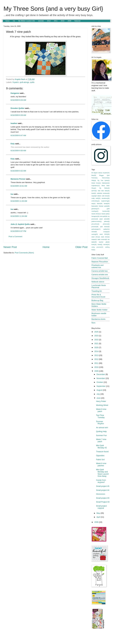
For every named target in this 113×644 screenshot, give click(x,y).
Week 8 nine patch (101, 410)
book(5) (94, 193)
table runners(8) (102, 239)
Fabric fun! (100, 459)
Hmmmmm (101, 494)
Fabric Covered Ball (100, 258)
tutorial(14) (106, 244)
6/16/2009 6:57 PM (18, 231)
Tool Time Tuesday (100, 416)
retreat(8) (94, 232)
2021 (97, 343)
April (99, 517)
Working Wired (102, 405)
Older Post (81, 247)
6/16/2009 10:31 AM (19, 186)
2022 (97, 340)
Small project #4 (103, 490)
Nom (93, 323)
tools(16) (94, 244)
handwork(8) (106, 211)
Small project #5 (103, 486)
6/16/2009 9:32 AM (18, 171)
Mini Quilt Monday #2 (101, 447)
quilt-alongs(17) (96, 229)
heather (14, 123)
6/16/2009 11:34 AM (19, 216)
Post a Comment (15, 237)
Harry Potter (101, 401)
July (98, 394)
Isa (12, 194)
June (99, 398)
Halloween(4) (106, 183)
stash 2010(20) (105, 234)
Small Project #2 (103, 502)
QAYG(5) (94, 191)
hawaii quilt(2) (105, 214)
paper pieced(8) (104, 219)
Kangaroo (15, 93)
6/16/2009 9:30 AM (18, 151)
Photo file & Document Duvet (98, 296)
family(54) (107, 204)
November (101, 378)
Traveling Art (97, 291)
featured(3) (95, 206)
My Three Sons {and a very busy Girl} (53, 9)
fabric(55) (100, 204)
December (101, 374)
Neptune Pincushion (100, 262)
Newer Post (10, 247)
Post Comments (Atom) (24, 253)
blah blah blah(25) (104, 191)
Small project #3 (103, 498)
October (100, 382)
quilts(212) (106, 229)
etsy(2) (93, 204)
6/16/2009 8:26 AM (18, 100)
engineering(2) (105, 201)
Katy (13, 144)
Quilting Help (101, 431)
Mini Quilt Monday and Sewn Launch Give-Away (102, 473)
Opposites (100, 456)
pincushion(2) (95, 224)
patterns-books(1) (97, 221)
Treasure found (102, 452)
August (100, 390)
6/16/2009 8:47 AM (18, 135)
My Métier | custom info (27, 21)
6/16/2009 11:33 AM (19, 201)
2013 (97, 355)
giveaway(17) (95, 209)
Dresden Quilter (17, 108)
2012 (49, 21)
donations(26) (106, 198)
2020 (97, 347)
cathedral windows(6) (103, 193)
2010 (63, 21)
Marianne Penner (18, 179)
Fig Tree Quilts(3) (103, 180)
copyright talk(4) (96, 196)
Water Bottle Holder (99, 310)
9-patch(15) (106, 173)
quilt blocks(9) (105, 227)
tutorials (41, 21)
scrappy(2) (106, 232)
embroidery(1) (95, 201)
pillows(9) (107, 221)
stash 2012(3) (105, 237)
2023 (97, 336)
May (99, 513)
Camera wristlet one (100, 275)
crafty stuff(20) (96, 198)
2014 (97, 351)
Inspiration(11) (96, 186)
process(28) (95, 227)
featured (77, 21)
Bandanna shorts (98, 319)
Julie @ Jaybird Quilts (20, 224)
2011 (56, 21)
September (101, 386)
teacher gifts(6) (104, 242)
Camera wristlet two (100, 271)
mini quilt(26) (104, 216)
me (14, 21)
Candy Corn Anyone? (101, 481)
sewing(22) (95, 234)
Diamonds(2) (106, 178)
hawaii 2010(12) (96, 214)
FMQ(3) (94, 180)
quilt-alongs (24, 82)
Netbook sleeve (98, 282)
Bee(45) (94, 175)
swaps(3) (94, 239)
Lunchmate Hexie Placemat (99, 286)
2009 (69, 21)
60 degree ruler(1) (97, 173)
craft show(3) (106, 196)
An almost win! (102, 428)
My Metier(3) (104, 188)
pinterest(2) (106, 224)
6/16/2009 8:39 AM (18, 115)
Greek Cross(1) (96, 183)
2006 (97, 522)
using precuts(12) (97, 247)
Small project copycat (101, 507)
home (7, 21)
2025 (97, 332)
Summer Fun (101, 435)
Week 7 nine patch (101, 440)
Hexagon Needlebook (100, 278)
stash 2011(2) (96, 237)
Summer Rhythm (100, 422)
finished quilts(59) (104, 206)
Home (46, 247)
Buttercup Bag (97, 300)
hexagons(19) (95, 216)
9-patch (16, 82)
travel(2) (100, 244)
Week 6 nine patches (101, 464)
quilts (32, 82)
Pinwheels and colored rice (97, 266)
